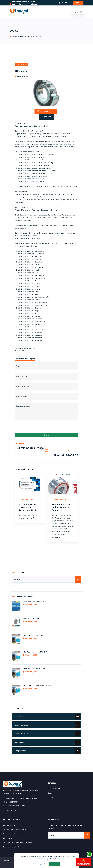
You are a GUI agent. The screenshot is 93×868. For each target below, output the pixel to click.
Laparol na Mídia (48, 734)
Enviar (47, 435)
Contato (78, 3)
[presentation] (31, 427)
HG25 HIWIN (8, 839)
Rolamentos (25, 36)
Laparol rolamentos (48, 725)
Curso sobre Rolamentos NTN (33, 602)
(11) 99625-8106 (12, 802)
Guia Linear (48, 743)
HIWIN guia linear (9, 826)
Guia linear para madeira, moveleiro (16, 830)
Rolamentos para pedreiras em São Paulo (61, 508)
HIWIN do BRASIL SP (66, 455)
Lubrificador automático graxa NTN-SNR (37, 686)
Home (13, 36)
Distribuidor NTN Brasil (31, 619)
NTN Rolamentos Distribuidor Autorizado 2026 (28, 508)
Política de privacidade (41, 864)
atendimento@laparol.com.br (22, 1)
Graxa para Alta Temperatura (13, 834)
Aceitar (54, 864)
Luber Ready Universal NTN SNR (34, 669)
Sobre (50, 793)
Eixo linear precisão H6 (11, 847)
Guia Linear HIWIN (54, 789)
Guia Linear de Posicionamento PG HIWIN (18, 843)
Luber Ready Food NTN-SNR (33, 635)
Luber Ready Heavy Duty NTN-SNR (35, 652)
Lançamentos (48, 751)
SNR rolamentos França (30, 448)
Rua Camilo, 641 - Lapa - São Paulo (24, 4)
